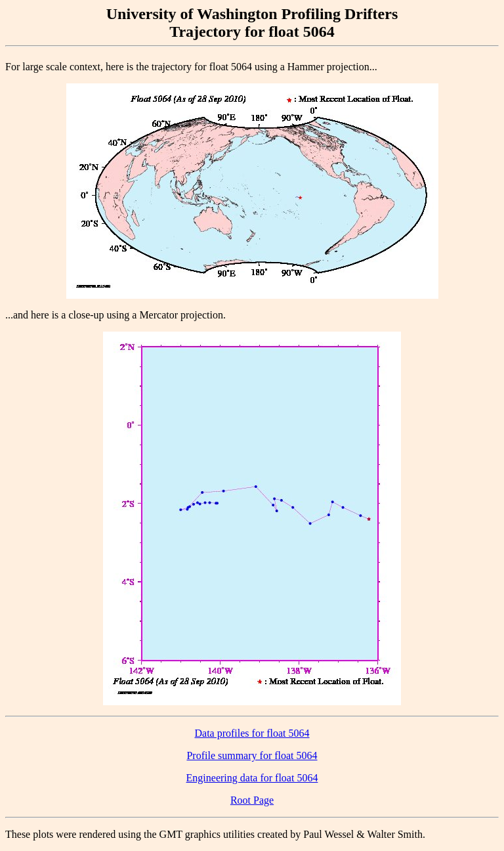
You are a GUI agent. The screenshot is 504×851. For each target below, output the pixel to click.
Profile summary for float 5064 (252, 755)
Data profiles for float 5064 (252, 733)
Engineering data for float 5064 (252, 778)
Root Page (252, 800)
